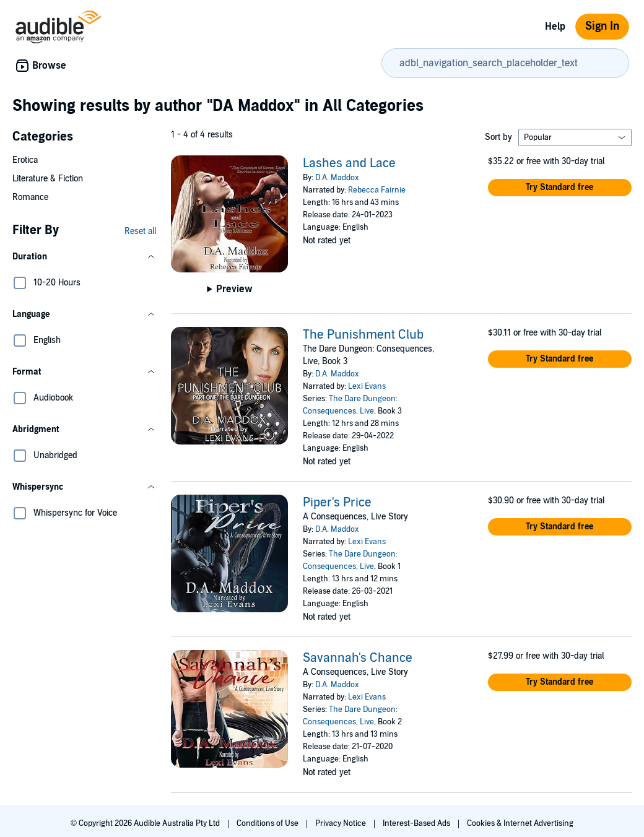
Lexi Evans (367, 386)
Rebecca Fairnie (377, 190)
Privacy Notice (342, 823)
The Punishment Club (363, 335)
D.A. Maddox (337, 178)
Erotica (25, 160)
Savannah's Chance (358, 658)
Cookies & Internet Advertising (520, 823)
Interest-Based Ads (417, 823)
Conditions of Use (268, 823)
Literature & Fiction (48, 179)
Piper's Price (337, 503)
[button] (84, 257)
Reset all (140, 231)
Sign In (602, 26)
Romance (30, 197)
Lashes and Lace (349, 163)
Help (555, 27)
